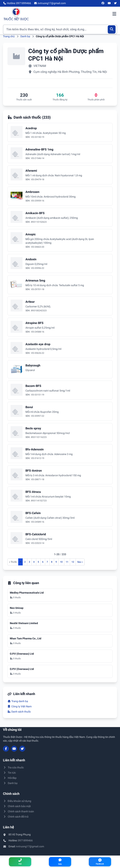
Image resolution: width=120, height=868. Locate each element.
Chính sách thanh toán (18, 811)
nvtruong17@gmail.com (30, 846)
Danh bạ (25, 36)
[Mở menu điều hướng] (114, 14)
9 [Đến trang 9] (56, 562)
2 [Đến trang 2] (25, 562)
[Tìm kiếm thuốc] (60, 29)
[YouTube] (109, 3)
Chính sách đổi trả (16, 817)
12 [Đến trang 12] (73, 562)
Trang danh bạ (18, 701)
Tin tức (9, 773)
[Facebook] (103, 3)
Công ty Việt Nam (20, 706)
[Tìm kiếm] (112, 29)
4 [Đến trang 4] (34, 562)
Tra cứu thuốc (13, 767)
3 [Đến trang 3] (29, 562)
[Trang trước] (13, 562)
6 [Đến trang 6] (43, 562)
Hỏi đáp (10, 778)
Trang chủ (9, 36)
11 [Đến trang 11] (67, 562)
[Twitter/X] (116, 3)
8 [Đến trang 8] (52, 562)
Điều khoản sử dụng (17, 801)
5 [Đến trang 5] (38, 562)
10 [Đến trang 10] (61, 562)
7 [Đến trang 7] (47, 562)
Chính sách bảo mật (17, 806)
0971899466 (25, 840)
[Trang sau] (80, 562)
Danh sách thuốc (19, 712)
